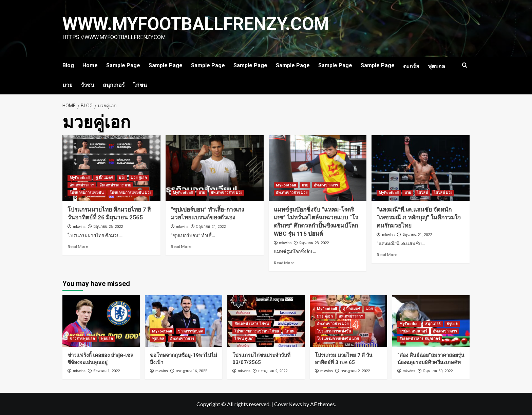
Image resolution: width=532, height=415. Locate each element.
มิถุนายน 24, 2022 (211, 227)
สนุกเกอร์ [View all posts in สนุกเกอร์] (433, 324)
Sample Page (123, 65)
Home (90, 65)
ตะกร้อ (411, 66)
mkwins (79, 227)
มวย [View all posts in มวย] (122, 178)
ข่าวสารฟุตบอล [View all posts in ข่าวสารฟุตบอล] (82, 339)
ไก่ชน (140, 85)
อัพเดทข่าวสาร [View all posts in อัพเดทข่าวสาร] (82, 185)
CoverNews (288, 404)
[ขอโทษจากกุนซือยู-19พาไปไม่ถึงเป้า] (184, 321)
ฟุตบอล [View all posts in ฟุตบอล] (107, 339)
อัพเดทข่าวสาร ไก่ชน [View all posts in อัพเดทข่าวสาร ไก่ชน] (252, 324)
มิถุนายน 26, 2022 (108, 227)
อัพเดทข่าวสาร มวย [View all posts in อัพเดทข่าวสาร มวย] (115, 185)
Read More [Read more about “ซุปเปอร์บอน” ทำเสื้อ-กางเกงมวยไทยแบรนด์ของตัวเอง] (181, 246)
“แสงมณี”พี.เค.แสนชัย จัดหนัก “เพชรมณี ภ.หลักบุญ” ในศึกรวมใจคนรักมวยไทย (419, 218)
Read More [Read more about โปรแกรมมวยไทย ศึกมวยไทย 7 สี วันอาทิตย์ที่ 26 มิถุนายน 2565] (78, 246)
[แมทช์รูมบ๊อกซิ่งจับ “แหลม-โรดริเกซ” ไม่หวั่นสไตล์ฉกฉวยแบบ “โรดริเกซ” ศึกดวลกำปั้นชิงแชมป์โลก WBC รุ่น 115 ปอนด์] (318, 168)
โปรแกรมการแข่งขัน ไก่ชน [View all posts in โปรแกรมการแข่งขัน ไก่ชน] (257, 331)
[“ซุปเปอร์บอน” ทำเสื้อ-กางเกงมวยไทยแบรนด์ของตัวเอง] (215, 168)
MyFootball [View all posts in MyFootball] (80, 178)
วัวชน (88, 85)
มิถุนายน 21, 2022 (417, 235)
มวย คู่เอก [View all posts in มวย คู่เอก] (139, 178)
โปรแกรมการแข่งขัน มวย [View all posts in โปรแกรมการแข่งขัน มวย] (130, 193)
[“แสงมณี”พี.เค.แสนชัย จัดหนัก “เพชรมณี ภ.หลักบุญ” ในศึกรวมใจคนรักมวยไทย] (421, 168)
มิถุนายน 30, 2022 (438, 371)
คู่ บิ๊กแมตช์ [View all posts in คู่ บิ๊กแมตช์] (104, 178)
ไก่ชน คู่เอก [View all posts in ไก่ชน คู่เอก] (244, 339)
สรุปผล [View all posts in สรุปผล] (452, 324)
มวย (67, 85)
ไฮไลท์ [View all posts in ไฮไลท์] (422, 193)
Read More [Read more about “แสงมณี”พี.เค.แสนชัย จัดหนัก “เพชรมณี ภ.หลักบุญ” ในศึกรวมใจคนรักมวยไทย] (387, 255)
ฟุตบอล (436, 66)
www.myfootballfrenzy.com (197, 24)
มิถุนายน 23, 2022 (314, 243)
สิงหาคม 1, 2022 (107, 371)
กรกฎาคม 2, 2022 (273, 371)
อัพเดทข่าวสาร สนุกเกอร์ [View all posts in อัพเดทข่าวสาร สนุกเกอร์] (420, 339)
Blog (68, 65)
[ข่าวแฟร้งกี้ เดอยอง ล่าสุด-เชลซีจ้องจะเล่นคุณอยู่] (101, 321)
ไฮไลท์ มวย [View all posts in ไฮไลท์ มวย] (443, 193)
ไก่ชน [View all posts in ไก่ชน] (290, 331)
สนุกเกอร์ (114, 85)
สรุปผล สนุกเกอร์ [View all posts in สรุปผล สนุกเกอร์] (413, 331)
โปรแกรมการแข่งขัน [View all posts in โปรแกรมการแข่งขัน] (87, 193)
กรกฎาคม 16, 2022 (191, 371)
